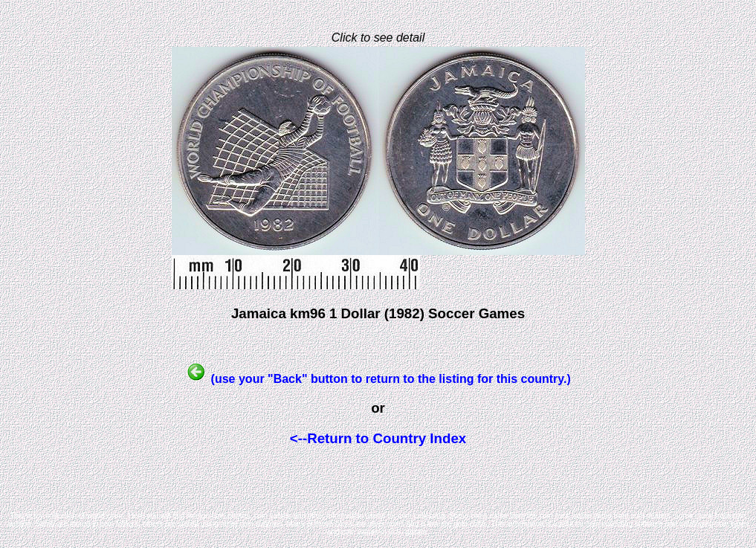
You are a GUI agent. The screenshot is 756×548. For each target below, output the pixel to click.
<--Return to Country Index (378, 438)
